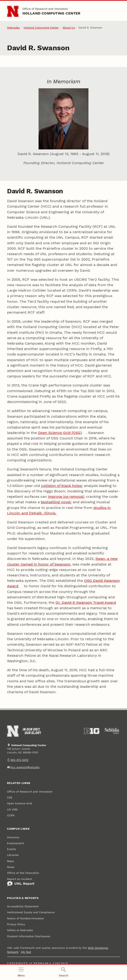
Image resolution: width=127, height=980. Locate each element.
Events (11, 849)
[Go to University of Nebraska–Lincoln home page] (13, 11)
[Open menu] (21, 972)
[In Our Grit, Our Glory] (32, 731)
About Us (69, 28)
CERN (11, 815)
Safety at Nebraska (20, 930)
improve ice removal (66, 497)
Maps (11, 861)
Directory (13, 837)
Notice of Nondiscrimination (26, 918)
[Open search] (64, 972)
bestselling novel (56, 502)
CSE (10, 798)
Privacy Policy (16, 924)
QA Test (26, 952)
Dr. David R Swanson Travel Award (86, 603)
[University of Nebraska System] (112, 731)
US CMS (12, 810)
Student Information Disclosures (29, 936)
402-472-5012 (19, 760)
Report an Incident (21, 882)
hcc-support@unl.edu (25, 767)
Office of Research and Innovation (45, 9)
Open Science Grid (20, 803)
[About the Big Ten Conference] (92, 731)
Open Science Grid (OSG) (60, 433)
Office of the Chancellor (23, 873)
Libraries (13, 855)
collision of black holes (61, 486)
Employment (15, 843)
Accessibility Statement (23, 906)
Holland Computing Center (51, 13)
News (11, 867)
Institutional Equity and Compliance (31, 912)
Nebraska (13, 28)
